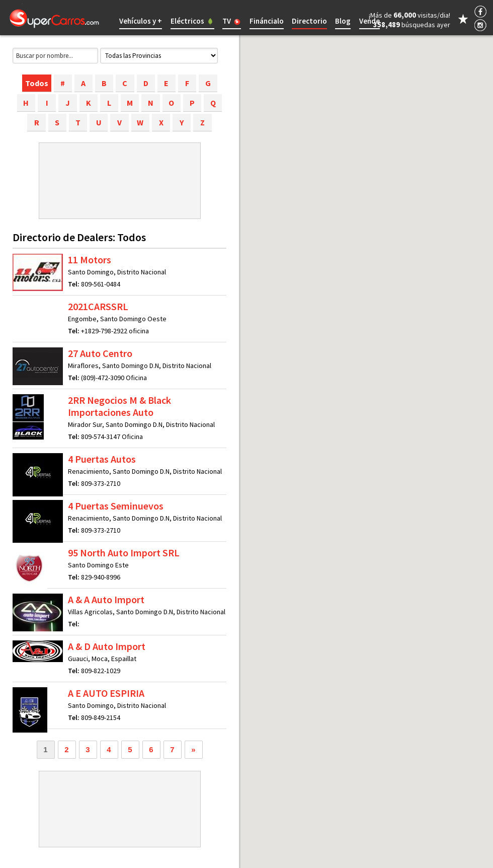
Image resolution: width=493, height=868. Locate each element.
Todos (37, 83)
